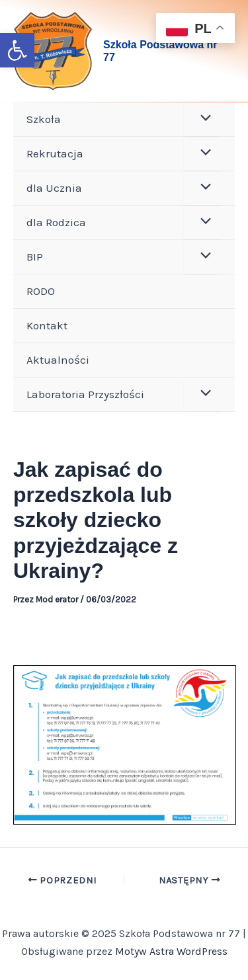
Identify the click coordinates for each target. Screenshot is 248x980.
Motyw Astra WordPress (171, 951)
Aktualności (58, 360)
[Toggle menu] (203, 119)
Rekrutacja (55, 153)
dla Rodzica (56, 222)
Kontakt (47, 325)
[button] (17, 50)
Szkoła (44, 119)
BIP (35, 257)
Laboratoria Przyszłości (85, 394)
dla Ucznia (54, 188)
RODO (41, 291)
